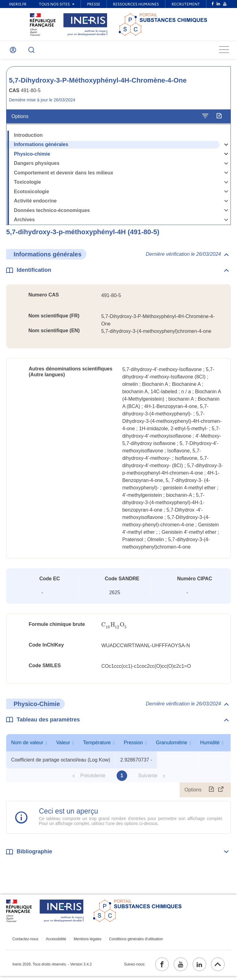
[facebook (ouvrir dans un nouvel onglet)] (156, 967)
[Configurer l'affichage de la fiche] (205, 118)
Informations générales (41, 147)
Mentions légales (83, 941)
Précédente (93, 778)
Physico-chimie (32, 156)
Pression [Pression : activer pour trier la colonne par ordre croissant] (213, 745)
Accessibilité (54, 941)
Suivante (148, 778)
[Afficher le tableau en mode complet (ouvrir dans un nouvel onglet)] (221, 792)
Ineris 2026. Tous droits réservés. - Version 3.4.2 (52, 967)
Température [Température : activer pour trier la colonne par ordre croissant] (176, 745)
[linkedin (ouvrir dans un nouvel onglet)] (197, 967)
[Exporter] (219, 118)
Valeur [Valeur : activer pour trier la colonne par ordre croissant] (135, 745)
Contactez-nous (25, 941)
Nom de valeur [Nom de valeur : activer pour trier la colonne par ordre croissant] (59, 745)
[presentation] (114, 627)
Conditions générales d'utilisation (130, 941)
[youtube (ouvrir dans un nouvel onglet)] (176, 967)
